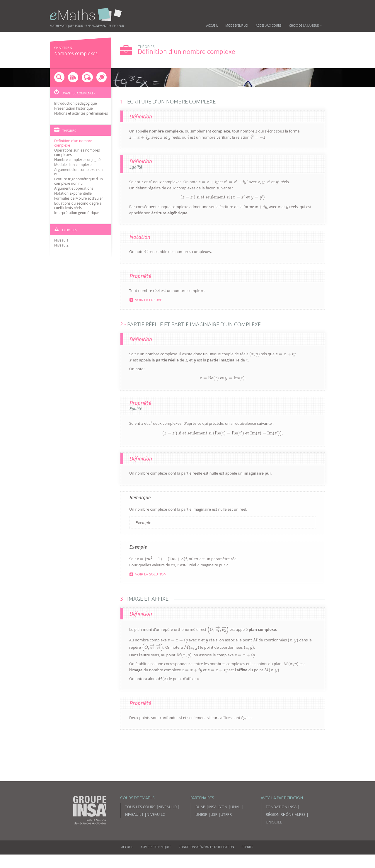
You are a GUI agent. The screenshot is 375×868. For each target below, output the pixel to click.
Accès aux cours (269, 26)
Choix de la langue (306, 26)
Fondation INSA (281, 807)
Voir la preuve (146, 300)
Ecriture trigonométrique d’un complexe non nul (79, 181)
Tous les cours (140, 807)
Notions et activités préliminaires (81, 113)
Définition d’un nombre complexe (73, 143)
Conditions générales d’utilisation (206, 847)
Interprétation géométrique (77, 213)
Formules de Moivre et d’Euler (79, 198)
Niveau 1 (61, 240)
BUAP (200, 807)
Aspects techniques (156, 847)
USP (214, 814)
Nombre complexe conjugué (77, 160)
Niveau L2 (156, 814)
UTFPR (226, 814)
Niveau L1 (134, 814)
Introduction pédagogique (75, 103)
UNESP (201, 814)
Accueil (212, 26)
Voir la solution (148, 574)
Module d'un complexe (73, 165)
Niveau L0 (167, 807)
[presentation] (256, 131)
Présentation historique (74, 108)
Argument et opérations (74, 188)
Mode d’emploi (237, 26)
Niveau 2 (61, 245)
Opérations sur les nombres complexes (77, 152)
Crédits (247, 847)
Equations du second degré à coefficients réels (78, 205)
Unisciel (274, 822)
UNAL (235, 807)
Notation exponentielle (73, 193)
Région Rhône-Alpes (286, 814)
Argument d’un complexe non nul (78, 172)
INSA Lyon (218, 807)
